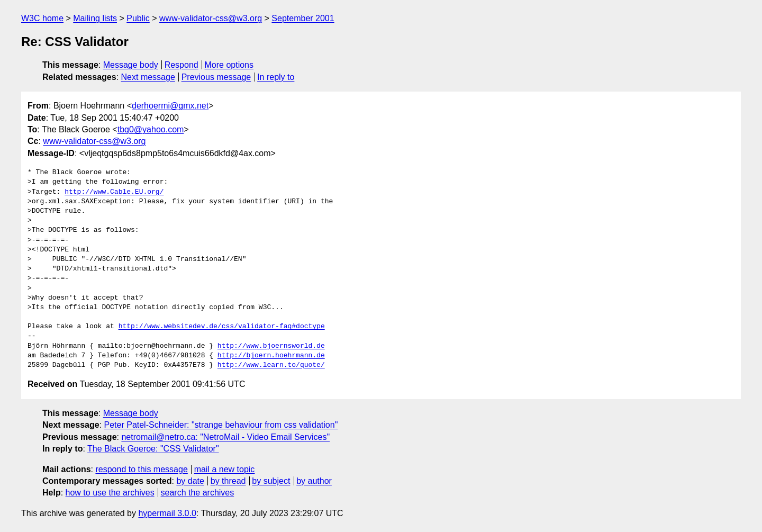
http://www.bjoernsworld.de (271, 346)
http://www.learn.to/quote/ (271, 365)
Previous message (216, 77)
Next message (148, 77)
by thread (228, 481)
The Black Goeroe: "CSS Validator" (153, 449)
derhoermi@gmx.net (170, 106)
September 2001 (303, 18)
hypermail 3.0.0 (167, 513)
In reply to (276, 77)
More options (229, 65)
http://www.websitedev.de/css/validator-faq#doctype (222, 327)
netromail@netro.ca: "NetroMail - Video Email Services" (225, 437)
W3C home (42, 18)
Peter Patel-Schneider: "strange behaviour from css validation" (221, 425)
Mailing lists (95, 18)
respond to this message (141, 469)
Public (138, 18)
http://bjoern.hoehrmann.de (271, 356)
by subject (271, 481)
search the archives (198, 493)
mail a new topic (225, 469)
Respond (182, 65)
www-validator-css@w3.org (211, 18)
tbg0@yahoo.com (151, 129)
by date (190, 481)
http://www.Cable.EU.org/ (114, 192)
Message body (131, 65)
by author (314, 481)
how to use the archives (110, 493)
